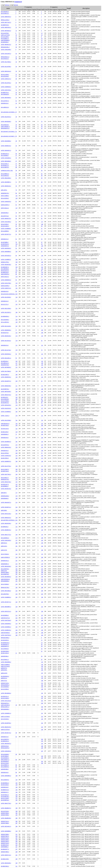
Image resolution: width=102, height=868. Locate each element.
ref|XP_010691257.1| (6, 79)
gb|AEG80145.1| (5, 403)
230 (42, 630)
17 (42, 47)
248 (42, 587)
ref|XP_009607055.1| (6, 17)
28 (16, 141)
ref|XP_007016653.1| (6, 256)
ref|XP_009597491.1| (6, 27)
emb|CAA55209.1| (5, 717)
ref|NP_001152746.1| (6, 350)
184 (16, 461)
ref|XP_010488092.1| (6, 597)
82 (42, 174)
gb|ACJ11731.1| (5, 304)
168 (42, 493)
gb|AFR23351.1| (5, 696)
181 (16, 442)
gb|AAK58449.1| (5, 320)
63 (42, 190)
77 (42, 161)
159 (42, 543)
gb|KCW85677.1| (5, 760)
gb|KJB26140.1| (5, 438)
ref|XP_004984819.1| (6, 280)
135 (42, 377)
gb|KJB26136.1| (5, 103)
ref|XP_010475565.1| (6, 635)
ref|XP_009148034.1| (6, 577)
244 (16, 630)
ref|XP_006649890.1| (6, 662)
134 (42, 269)
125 (16, 484)
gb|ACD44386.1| (5, 687)
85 (42, 271)
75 (42, 132)
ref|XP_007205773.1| (6, 602)
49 (42, 126)
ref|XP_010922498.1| (6, 50)
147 (42, 424)
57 (16, 155)
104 (16, 262)
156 (42, 405)
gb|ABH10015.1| (5, 741)
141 (42, 274)
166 (16, 259)
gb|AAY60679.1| (5, 739)
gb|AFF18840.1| (5, 756)
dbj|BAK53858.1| (5, 638)
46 (42, 399)
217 (42, 471)
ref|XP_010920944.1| (6, 624)
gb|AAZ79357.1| (5, 101)
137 (16, 208)
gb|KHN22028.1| (5, 496)
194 (42, 429)
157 (16, 540)
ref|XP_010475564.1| (6, 620)
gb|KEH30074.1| (5, 246)
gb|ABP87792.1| (5, 93)
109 (42, 333)
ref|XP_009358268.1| (6, 121)
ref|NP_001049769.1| (6, 723)
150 (16, 447)
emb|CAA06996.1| (5, 665)
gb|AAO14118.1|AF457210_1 (8, 294)
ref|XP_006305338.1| (6, 336)
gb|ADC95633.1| (5, 244)
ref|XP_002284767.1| (6, 381)
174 (16, 336)
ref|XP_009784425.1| (6, 31)
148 (42, 389)
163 (42, 510)
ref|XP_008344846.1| (6, 161)
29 (16, 93)
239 (16, 381)
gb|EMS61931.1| (5, 561)
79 (16, 213)
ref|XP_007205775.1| (6, 234)
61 (16, 101)
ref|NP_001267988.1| (6, 420)
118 (16, 294)
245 (16, 597)
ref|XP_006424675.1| (6, 502)
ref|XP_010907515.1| (6, 288)
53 (16, 126)
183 (42, 482)
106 (16, 312)
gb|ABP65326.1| (5, 272)
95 (42, 164)
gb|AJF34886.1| (5, 242)
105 (42, 288)
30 (16, 117)
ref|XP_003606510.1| (6, 146)
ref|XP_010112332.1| (6, 701)
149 (16, 451)
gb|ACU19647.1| (5, 469)
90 (42, 186)
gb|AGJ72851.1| (5, 164)
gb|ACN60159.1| (5, 125)
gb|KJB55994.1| (5, 213)
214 (42, 571)
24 (42, 57)
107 (16, 252)
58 (16, 170)
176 (16, 496)
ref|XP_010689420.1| (6, 87)
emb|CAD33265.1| (5, 705)
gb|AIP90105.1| (5, 527)
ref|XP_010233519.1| (6, 408)
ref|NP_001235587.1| (6, 312)
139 (42, 561)
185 (16, 587)
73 (42, 136)
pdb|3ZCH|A (4, 670)
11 (42, 640)
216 (16, 594)
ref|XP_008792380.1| (6, 391)
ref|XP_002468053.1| (6, 442)
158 (42, 451)
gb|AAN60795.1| (5, 569)
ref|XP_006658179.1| (6, 218)
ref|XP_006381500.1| (6, 523)
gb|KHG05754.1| (5, 479)
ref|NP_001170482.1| (6, 371)
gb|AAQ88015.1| (5, 174)
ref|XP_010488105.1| (6, 630)
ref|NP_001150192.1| (6, 341)
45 (16, 174)
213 (16, 502)
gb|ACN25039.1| (5, 719)
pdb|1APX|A (4, 190)
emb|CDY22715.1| (5, 618)
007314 (7, 5)
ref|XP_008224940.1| (6, 178)
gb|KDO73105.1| (5, 683)
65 (16, 226)
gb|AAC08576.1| (5, 167)
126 (42, 365)
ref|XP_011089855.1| (6, 259)
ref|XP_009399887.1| (6, 182)
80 (16, 291)
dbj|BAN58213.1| (5, 57)
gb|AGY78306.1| (5, 401)
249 (42, 527)
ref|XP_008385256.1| (6, 186)
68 (42, 107)
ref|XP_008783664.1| (6, 98)
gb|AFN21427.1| (5, 484)
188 (16, 486)
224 (16, 507)
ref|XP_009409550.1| (6, 377)
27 (42, 79)
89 (42, 178)
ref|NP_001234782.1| (6, 83)
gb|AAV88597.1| (5, 765)
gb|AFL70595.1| (5, 458)
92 (42, 201)
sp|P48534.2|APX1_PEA (7, 170)
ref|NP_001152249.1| (6, 326)
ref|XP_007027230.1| (6, 514)
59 (16, 186)
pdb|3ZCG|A (4, 678)
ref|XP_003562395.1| (6, 405)
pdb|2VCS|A (4, 681)
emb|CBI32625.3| (5, 424)
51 (42, 146)
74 (42, 117)
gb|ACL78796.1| (5, 453)
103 (16, 267)
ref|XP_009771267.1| (6, 22)
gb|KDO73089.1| (5, 572)
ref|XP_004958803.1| (6, 776)
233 (42, 469)
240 (16, 399)
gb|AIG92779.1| (5, 333)
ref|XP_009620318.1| (6, 447)
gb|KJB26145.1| (5, 451)
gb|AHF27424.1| (5, 471)
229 (42, 523)
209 (42, 591)
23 (42, 44)
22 (42, 90)
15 (42, 54)
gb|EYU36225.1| (5, 277)
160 (42, 489)
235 (42, 484)
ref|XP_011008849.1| (6, 228)
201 (16, 546)
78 (16, 242)
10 (42, 25)
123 (16, 438)
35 (42, 101)
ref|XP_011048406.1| (6, 412)
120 (16, 228)
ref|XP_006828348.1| (6, 386)
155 (42, 447)
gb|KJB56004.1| (5, 498)
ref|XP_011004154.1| (6, 456)
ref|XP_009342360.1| (6, 566)
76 (16, 150)
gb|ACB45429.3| (5, 94)
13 (16, 31)
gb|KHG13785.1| (5, 262)
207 (42, 709)
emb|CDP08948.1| (5, 40)
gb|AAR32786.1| (5, 594)
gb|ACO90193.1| (5, 176)
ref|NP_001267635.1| (6, 117)
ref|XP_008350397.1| (6, 743)
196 (42, 597)
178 (16, 350)
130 (16, 320)
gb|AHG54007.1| (5, 375)
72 (16, 90)
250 (42, 434)
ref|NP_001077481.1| (6, 474)
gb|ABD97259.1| (5, 25)
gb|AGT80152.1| (5, 13)
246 (16, 620)
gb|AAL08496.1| (5, 231)
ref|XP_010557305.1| (6, 90)
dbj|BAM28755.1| (5, 128)
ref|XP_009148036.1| (6, 693)
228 (16, 453)
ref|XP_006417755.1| (6, 535)
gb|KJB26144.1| (5, 772)
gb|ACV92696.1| (5, 584)
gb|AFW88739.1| (5, 389)
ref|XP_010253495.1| (6, 222)
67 (16, 201)
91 (16, 205)
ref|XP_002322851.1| (6, 358)
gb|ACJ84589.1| (5, 155)
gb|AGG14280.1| (5, 75)
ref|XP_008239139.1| (6, 727)
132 (42, 371)
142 (42, 291)
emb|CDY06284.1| (5, 633)
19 (42, 59)
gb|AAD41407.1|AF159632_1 (8, 132)
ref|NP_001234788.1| (6, 67)
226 (42, 438)
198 (42, 538)
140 (42, 286)
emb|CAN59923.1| (5, 557)
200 (42, 401)
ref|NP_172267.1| (5, 416)
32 (42, 83)
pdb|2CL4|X (4, 571)
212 (42, 574)
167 (16, 326)
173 (16, 538)
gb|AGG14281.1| (5, 226)
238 (42, 746)
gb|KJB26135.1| (5, 239)
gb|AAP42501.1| (5, 12)
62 (16, 128)
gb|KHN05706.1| (5, 365)
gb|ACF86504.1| (5, 649)
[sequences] (18, 2)
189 (16, 510)
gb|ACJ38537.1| (5, 478)
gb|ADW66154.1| (5, 643)
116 (16, 288)
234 (16, 607)
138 (42, 363)
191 (16, 403)
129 (16, 198)
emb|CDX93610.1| (5, 579)
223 (16, 602)
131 (42, 345)
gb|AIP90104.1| (5, 361)
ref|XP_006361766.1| (6, 482)
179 (16, 341)
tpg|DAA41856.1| (5, 286)
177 (42, 408)
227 (42, 627)
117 (42, 222)
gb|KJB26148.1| (5, 787)
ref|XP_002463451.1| (6, 150)
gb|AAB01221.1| (5, 363)
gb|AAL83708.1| (5, 33)
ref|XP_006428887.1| (6, 607)
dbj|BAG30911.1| (5, 707)
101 (42, 165)
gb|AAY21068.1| (5, 37)
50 (42, 76)
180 (16, 375)
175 (16, 445)
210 (42, 569)
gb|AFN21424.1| (5, 429)
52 (42, 121)
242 (16, 577)
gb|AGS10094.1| (5, 689)
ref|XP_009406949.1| (6, 330)
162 (16, 395)
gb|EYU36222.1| (5, 208)
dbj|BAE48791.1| (5, 703)
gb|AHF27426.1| (5, 425)
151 (16, 308)
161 (42, 358)
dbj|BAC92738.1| (5, 587)
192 (16, 569)
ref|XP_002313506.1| (6, 308)
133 (16, 277)
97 (42, 242)
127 (16, 271)
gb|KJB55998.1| (5, 769)
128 (42, 256)
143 (16, 297)
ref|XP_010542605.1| (6, 158)
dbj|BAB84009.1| (5, 581)
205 (42, 412)
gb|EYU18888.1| (5, 196)
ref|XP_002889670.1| (6, 461)
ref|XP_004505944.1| (6, 354)
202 (16, 514)
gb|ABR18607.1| (5, 267)
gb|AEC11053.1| (5, 653)
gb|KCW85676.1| (5, 274)
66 (42, 170)
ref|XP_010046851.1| (6, 713)
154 (42, 367)
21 (16, 37)
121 (16, 408)
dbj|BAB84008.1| (5, 709)
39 (42, 50)
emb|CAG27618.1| (5, 666)
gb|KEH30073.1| (5, 646)
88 (16, 167)
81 (42, 218)
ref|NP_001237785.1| (6, 466)
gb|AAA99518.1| (5, 322)
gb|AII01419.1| (5, 397)
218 (42, 719)
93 (16, 216)
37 (16, 164)
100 (42, 262)
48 (16, 59)
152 (16, 244)
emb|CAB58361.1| (5, 126)
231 (42, 579)
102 (42, 267)
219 (42, 518)
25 (16, 75)
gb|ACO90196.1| (5, 399)
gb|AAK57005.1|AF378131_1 (8, 520)
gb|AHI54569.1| (5, 42)
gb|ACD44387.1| (5, 758)
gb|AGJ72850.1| (5, 224)
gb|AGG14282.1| (5, 698)
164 (16, 391)
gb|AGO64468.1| (5, 754)
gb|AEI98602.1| (5, 486)
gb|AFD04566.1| (5, 761)
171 (42, 386)
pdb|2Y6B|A (4, 510)
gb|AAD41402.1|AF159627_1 (8, 136)
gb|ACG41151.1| (5, 271)
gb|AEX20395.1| (5, 640)
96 (16, 354)
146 (42, 486)
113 (16, 367)
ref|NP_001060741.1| (6, 507)
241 (42, 761)
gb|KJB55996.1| (5, 656)
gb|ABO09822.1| (5, 783)
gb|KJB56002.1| (5, 434)
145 (16, 361)
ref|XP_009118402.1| (6, 591)
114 (42, 272)
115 (42, 304)
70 (16, 158)
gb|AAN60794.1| (5, 574)
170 (16, 416)
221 (42, 618)
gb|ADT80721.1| (5, 165)
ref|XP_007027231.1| (6, 611)
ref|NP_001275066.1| (6, 62)
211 (42, 713)
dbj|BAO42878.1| (5, 748)
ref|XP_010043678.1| (6, 201)
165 (42, 566)
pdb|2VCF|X (4, 550)
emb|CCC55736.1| (5, 730)
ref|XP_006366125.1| (6, 44)
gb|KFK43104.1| (5, 746)
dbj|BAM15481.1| (5, 47)
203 (16, 550)
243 (42, 624)
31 (16, 165)
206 (42, 520)
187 (42, 581)
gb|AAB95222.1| (5, 107)
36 (16, 47)
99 (42, 103)
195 (42, 456)
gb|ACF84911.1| (5, 660)
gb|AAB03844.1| (5, 269)
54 (16, 146)
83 (16, 280)
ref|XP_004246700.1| (6, 264)
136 (16, 377)
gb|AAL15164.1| (5, 763)
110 (16, 304)
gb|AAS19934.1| (5, 198)
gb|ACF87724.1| (5, 216)
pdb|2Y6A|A (4, 543)
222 (16, 554)
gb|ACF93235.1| (5, 59)
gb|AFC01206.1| (5, 785)
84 (42, 98)
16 (42, 35)
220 (42, 540)
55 (16, 87)
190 (42, 577)
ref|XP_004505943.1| (6, 248)
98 (42, 176)
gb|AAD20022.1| (5, 538)
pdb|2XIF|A (4, 493)
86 (42, 141)
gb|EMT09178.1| (5, 193)
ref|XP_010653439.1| (6, 540)
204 (42, 425)
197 (16, 574)
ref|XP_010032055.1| (6, 751)
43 (16, 54)
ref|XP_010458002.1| (6, 627)
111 (16, 386)
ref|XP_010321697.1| (6, 54)
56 (16, 246)
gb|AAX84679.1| (5, 780)
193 (42, 696)
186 (16, 458)
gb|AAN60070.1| (5, 767)
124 (42, 312)
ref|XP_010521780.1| (6, 283)
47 (42, 158)
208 (16, 543)
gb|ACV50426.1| (5, 554)
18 (42, 38)
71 (16, 182)
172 (42, 301)
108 (42, 224)
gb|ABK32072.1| (5, 154)
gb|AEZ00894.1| (5, 615)
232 (16, 618)
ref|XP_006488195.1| (6, 530)
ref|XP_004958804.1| (6, 252)
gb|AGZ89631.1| (5, 38)
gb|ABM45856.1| (5, 316)
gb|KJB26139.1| (5, 345)
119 (42, 336)
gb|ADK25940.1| (5, 651)
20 (16, 40)
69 (42, 112)
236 (16, 579)
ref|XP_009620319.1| (6, 518)
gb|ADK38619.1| (5, 676)
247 (16, 561)
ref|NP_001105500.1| (6, 297)
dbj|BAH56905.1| (5, 685)
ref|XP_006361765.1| (6, 395)
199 (42, 432)
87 (42, 660)
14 (16, 38)
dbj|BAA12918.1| (5, 20)
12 (16, 27)
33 (16, 62)
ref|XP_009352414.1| (6, 71)
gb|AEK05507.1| (5, 644)
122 (42, 234)
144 (42, 530)
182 (42, 707)
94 (16, 154)
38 (16, 83)
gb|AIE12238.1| (5, 432)
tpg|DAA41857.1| (5, 205)
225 (16, 591)
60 (42, 182)
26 (42, 42)
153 (16, 283)
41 (16, 222)
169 (42, 330)
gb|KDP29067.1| (5, 564)
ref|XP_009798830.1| (6, 367)
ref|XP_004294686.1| (6, 141)
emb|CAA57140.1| (5, 35)
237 (42, 615)
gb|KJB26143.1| (5, 301)
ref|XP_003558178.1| (6, 489)
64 (42, 125)
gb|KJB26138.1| (5, 291)
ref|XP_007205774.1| (6, 733)
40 (16, 79)
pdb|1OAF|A (4, 546)
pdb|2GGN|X (4, 673)
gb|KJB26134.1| (5, 737)
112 (42, 264)
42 (16, 121)
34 (42, 75)
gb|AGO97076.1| (5, 445)
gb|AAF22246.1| (5, 76)
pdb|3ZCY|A (4, 668)
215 (16, 564)
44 (16, 67)
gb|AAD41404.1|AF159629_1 (8, 112)
